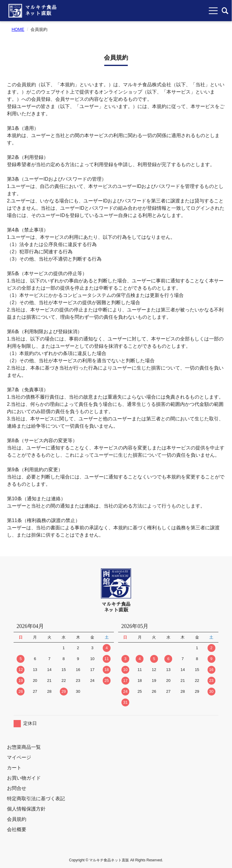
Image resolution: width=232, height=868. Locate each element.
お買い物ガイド (24, 778)
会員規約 (17, 819)
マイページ (19, 757)
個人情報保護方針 (26, 809)
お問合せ (17, 788)
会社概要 (17, 829)
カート (14, 768)
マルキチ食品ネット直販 (41, 10)
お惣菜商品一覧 (24, 747)
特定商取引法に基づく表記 (36, 799)
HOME (18, 29)
